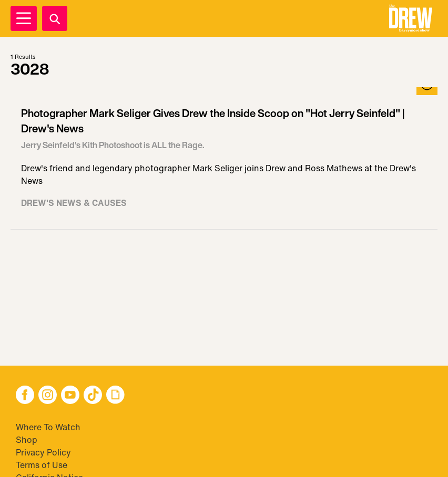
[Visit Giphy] (115, 396)
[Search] (55, 18)
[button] (411, 18)
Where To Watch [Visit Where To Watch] (48, 427)
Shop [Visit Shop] (27, 440)
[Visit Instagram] (48, 396)
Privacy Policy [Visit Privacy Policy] (43, 452)
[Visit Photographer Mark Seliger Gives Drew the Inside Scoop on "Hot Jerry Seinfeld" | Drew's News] (224, 158)
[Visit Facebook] (25, 396)
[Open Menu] (24, 18)
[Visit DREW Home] (411, 18)
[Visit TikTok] (93, 396)
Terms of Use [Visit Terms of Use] (42, 465)
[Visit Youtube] (70, 396)
